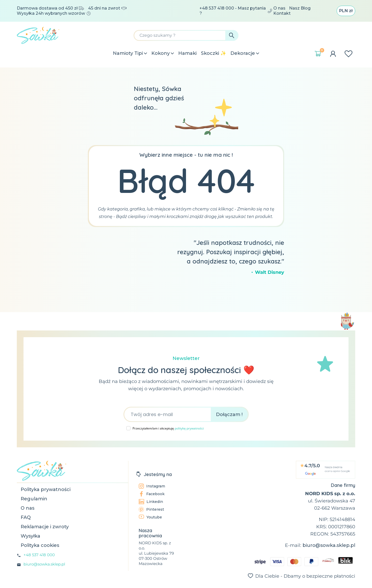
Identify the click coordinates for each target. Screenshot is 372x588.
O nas (279, 8)
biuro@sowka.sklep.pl (44, 564)
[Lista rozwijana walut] (346, 11)
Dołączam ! (229, 414)
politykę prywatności (189, 428)
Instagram (152, 486)
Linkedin (151, 502)
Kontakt (282, 13)
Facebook (152, 494)
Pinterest (151, 509)
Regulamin (34, 499)
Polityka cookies (40, 545)
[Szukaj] (186, 35)
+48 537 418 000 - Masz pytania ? (236, 11)
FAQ (26, 517)
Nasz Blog (300, 8)
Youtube (150, 517)
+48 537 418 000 (39, 555)
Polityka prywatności (46, 489)
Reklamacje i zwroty (45, 527)
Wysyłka (30, 536)
